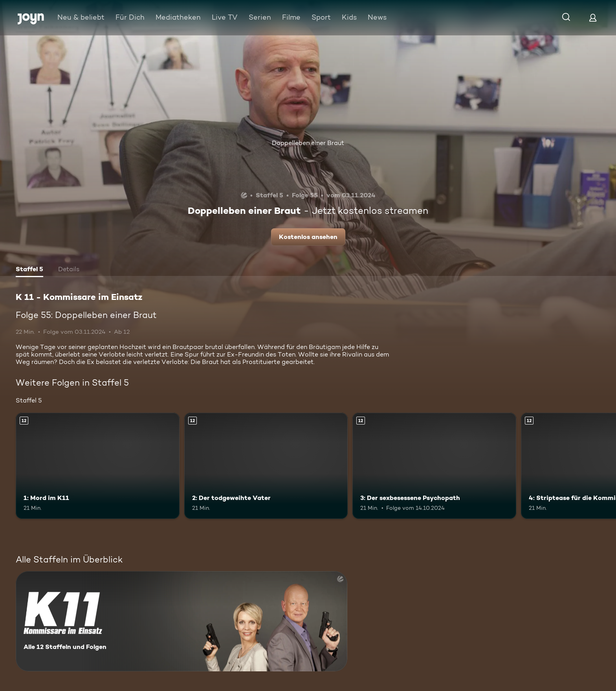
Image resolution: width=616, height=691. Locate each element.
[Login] (593, 17)
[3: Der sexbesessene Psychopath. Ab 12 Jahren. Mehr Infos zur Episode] (434, 466)
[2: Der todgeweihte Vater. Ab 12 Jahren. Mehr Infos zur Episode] (266, 466)
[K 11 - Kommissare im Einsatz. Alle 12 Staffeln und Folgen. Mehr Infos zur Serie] (181, 621)
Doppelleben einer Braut (308, 143)
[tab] (29, 270)
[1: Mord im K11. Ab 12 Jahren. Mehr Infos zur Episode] (98, 466)
